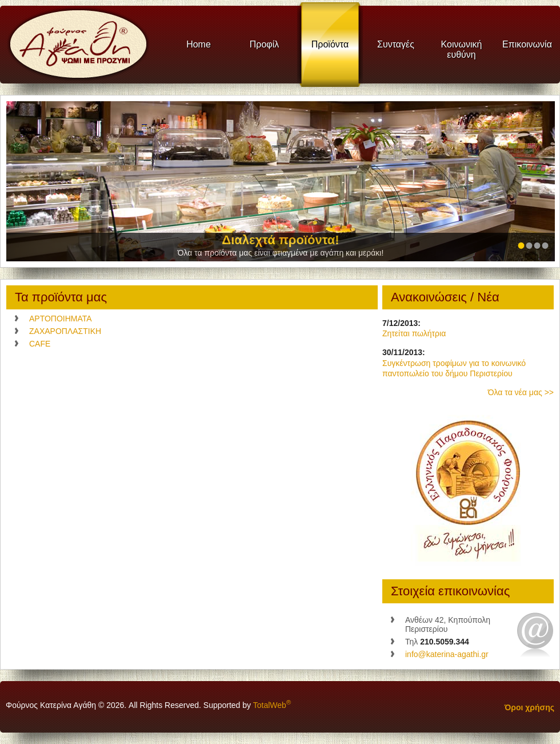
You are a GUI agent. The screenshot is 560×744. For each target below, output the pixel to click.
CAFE (40, 344)
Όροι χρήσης (529, 707)
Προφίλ (264, 44)
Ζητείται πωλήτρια (414, 333)
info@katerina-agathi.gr (447, 654)
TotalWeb (272, 705)
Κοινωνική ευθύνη (462, 49)
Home (199, 44)
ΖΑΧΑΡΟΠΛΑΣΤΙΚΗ (65, 331)
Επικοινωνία (527, 44)
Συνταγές (396, 44)
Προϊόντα (330, 44)
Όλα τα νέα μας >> (521, 392)
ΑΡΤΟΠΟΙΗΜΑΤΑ (61, 319)
